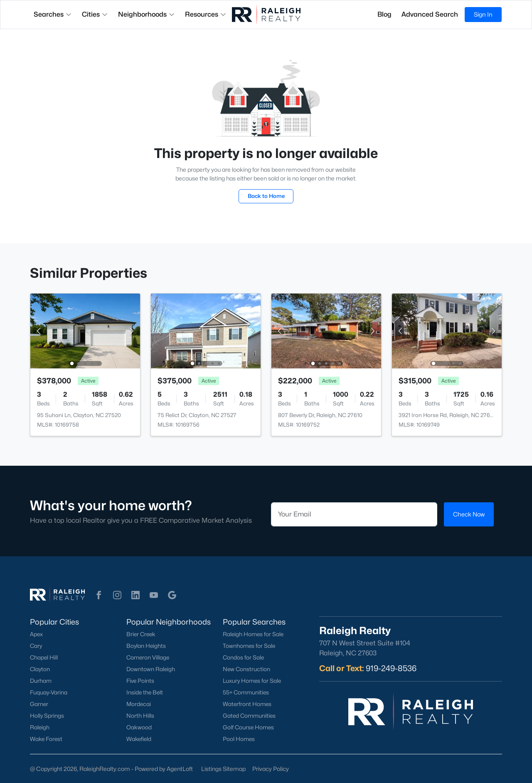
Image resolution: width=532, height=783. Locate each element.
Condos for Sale (243, 657)
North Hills (140, 716)
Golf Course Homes (248, 727)
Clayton (40, 669)
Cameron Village (148, 657)
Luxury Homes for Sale (252, 681)
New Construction (246, 669)
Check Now (469, 514)
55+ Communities (246, 692)
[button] (99, 595)
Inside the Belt (145, 692)
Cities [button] (95, 14)
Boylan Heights (146, 646)
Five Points (140, 681)
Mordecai (139, 704)
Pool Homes (239, 739)
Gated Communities (249, 716)
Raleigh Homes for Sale (253, 634)
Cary (36, 646)
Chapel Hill (44, 657)
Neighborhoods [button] (147, 14)
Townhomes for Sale (249, 646)
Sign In (483, 14)
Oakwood (139, 727)
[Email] (354, 514)
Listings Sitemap (223, 769)
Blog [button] (384, 14)
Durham (41, 681)
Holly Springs (47, 716)
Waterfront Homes (247, 704)
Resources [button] (206, 14)
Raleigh (40, 727)
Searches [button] (53, 14)
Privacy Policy (271, 769)
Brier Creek (141, 634)
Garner (39, 704)
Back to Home (266, 196)
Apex (36, 634)
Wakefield (139, 739)
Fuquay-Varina (49, 692)
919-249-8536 (391, 668)
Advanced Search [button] (430, 14)
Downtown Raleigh (151, 669)
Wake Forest (46, 739)
